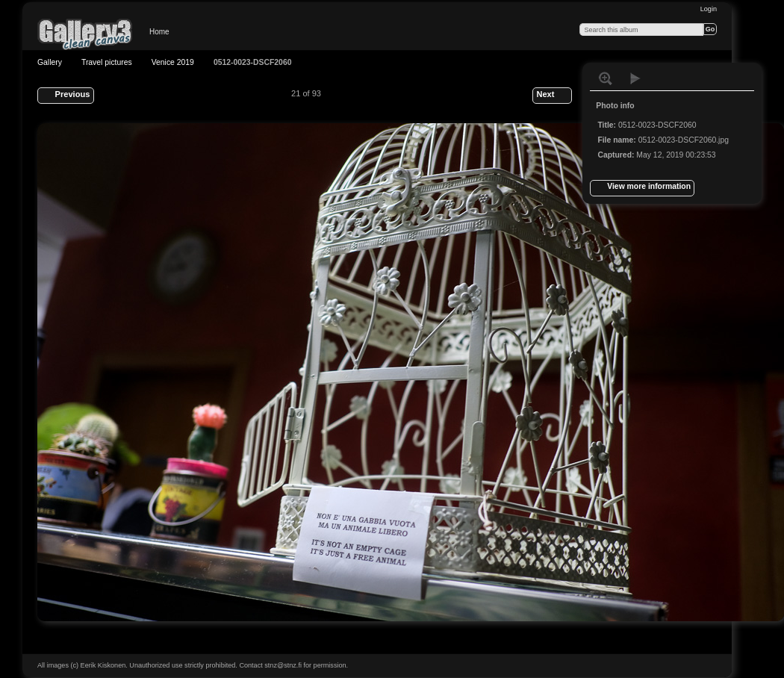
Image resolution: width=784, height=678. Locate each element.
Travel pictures (107, 62)
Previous (65, 96)
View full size (606, 78)
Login (709, 9)
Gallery (50, 62)
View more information (642, 188)
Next (552, 96)
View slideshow (635, 78)
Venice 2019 (173, 62)
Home (159, 32)
